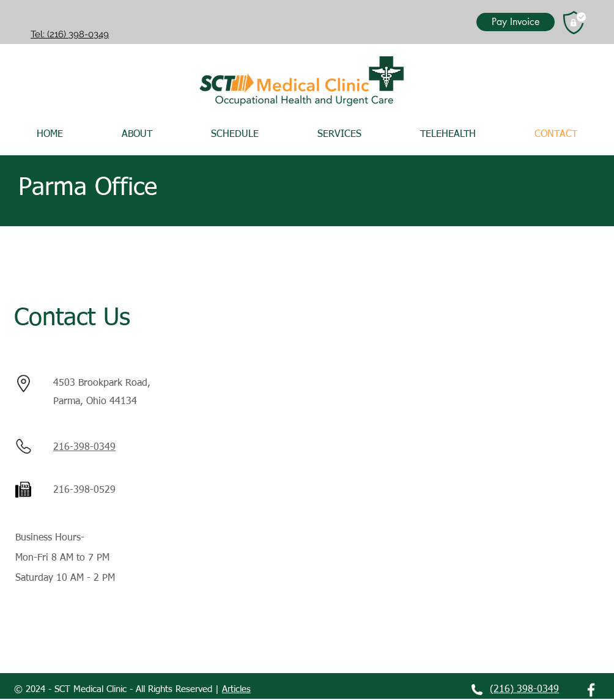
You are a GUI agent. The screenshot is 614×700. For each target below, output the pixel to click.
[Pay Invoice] (516, 22)
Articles (236, 689)
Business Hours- (50, 538)
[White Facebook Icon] (591, 690)
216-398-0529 (84, 490)
